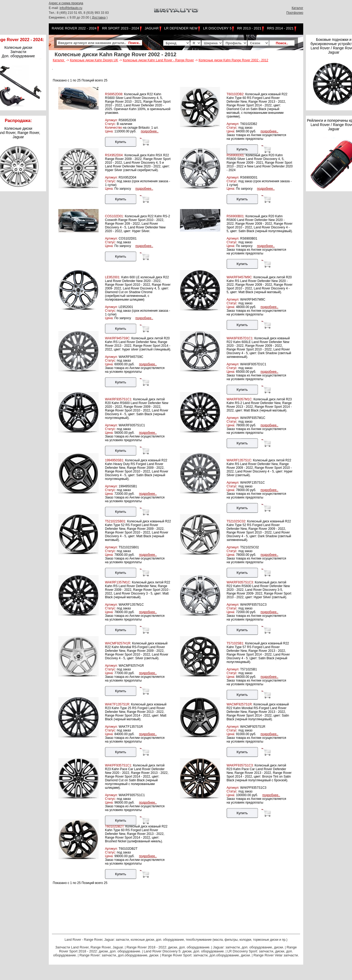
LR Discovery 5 (217, 28)
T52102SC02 (250, 547)
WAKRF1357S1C (252, 483)
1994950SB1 (128, 486)
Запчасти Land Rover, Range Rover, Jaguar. (89, 947)
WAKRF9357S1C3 (253, 605)
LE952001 (126, 307)
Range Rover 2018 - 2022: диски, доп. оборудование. (168, 947)
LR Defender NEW (181, 28)
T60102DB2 (249, 124)
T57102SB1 (248, 669)
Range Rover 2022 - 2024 (74, 28)
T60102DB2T (128, 849)
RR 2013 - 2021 (249, 28)
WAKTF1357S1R (131, 727)
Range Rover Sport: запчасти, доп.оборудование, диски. (206, 955)
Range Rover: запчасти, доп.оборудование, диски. (119, 955)
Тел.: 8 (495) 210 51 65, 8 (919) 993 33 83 (79, 13)
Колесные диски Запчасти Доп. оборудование (18, 52)
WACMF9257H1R (131, 666)
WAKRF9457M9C (253, 300)
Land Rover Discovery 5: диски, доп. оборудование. (184, 951)
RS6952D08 (127, 120)
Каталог (297, 8)
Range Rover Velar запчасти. (276, 955)
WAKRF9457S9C (131, 357)
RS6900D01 (249, 177)
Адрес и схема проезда (66, 3)
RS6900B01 (249, 239)
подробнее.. (150, 131)
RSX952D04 (127, 177)
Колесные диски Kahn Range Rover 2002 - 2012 (233, 60)
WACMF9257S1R (253, 727)
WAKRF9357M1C (253, 418)
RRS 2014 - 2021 (280, 28)
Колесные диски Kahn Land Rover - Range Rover (158, 60)
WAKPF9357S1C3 (253, 788)
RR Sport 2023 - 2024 (121, 28)
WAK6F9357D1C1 (253, 364)
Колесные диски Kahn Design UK (94, 60)
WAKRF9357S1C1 (132, 425)
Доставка (99, 18)
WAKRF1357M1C (131, 605)
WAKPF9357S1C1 (132, 795)
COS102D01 (127, 239)
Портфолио (295, 13)
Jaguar (152, 28)
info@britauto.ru (71, 8)
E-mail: (54, 8)
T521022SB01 (129, 547)
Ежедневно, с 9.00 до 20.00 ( (70, 18)
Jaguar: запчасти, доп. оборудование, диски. (249, 947)
